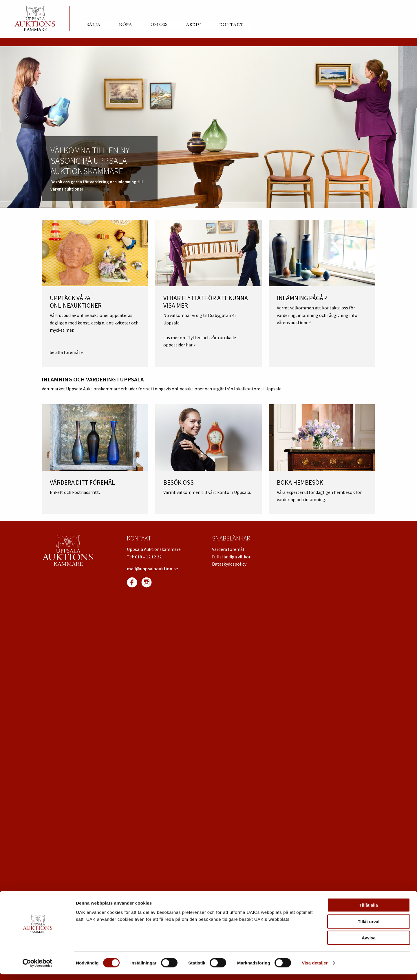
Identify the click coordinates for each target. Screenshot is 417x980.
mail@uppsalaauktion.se (152, 569)
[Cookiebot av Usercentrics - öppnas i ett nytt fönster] (38, 969)
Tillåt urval (369, 927)
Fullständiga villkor (231, 557)
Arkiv (193, 25)
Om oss (159, 25)
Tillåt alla (369, 911)
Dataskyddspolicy (229, 564)
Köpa (126, 25)
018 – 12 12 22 (148, 557)
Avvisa (369, 943)
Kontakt (231, 25)
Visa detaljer (315, 969)
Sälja (94, 25)
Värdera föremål (228, 549)
